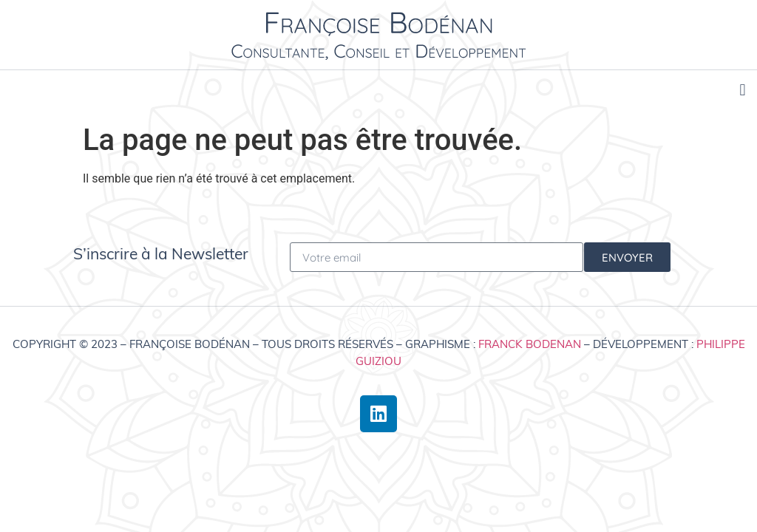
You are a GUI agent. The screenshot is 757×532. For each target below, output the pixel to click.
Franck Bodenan (530, 344)
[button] (743, 90)
